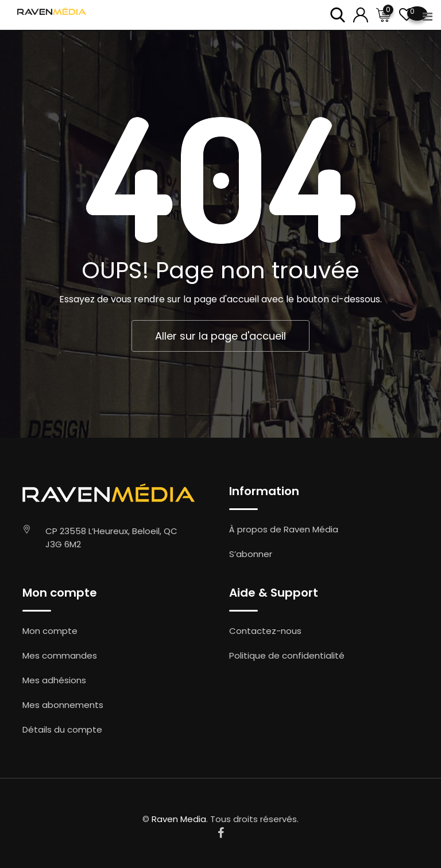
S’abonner (251, 554)
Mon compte (50, 631)
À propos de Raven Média (284, 529)
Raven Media (179, 819)
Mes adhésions (54, 680)
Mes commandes (60, 655)
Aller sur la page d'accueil (220, 336)
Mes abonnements (63, 705)
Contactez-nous (265, 631)
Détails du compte (62, 729)
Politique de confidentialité (287, 655)
